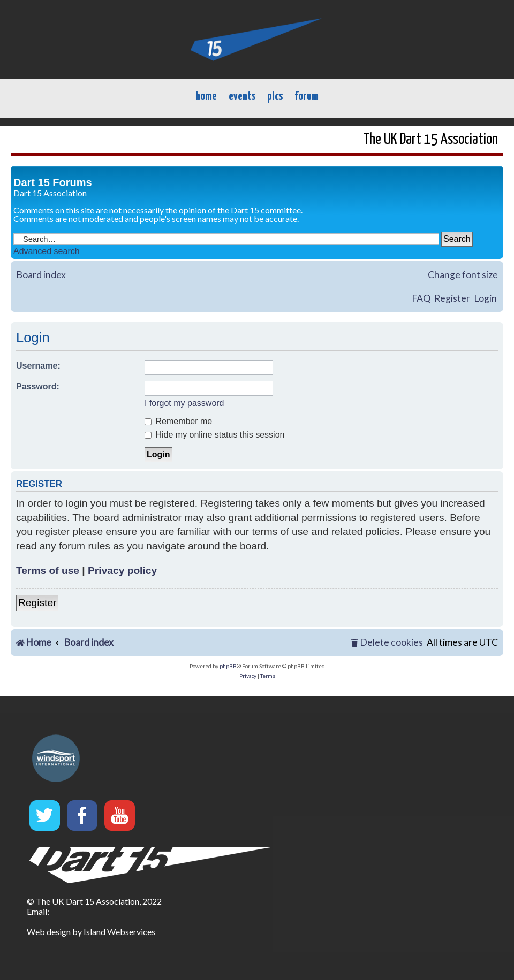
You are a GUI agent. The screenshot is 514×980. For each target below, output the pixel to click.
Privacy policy (122, 571)
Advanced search (47, 251)
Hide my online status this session (214, 435)
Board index (41, 275)
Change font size (463, 275)
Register (452, 298)
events (242, 97)
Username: (38, 366)
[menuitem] (387, 643)
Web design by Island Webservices (91, 932)
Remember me (178, 421)
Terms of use (48, 571)
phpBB (228, 666)
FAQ (421, 298)
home (206, 97)
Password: (38, 386)
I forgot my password (184, 403)
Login (485, 298)
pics (275, 97)
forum (307, 97)
